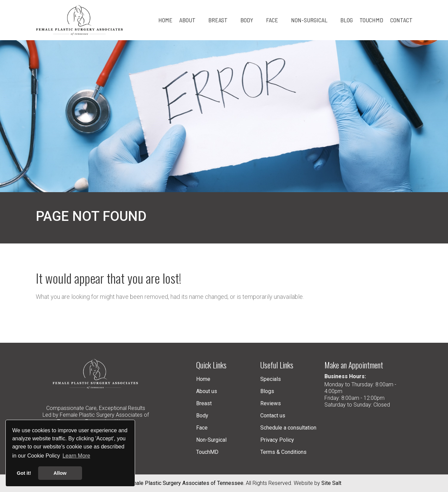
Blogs (267, 391)
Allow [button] (60, 473)
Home (203, 379)
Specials (271, 379)
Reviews (271, 403)
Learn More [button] (76, 456)
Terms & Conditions (283, 452)
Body (202, 416)
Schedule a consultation (288, 428)
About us (207, 391)
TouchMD (207, 452)
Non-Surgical (211, 440)
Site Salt (331, 483)
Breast (204, 403)
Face (202, 428)
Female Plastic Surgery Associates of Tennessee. (185, 483)
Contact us (273, 416)
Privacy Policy (277, 440)
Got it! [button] (24, 473)
